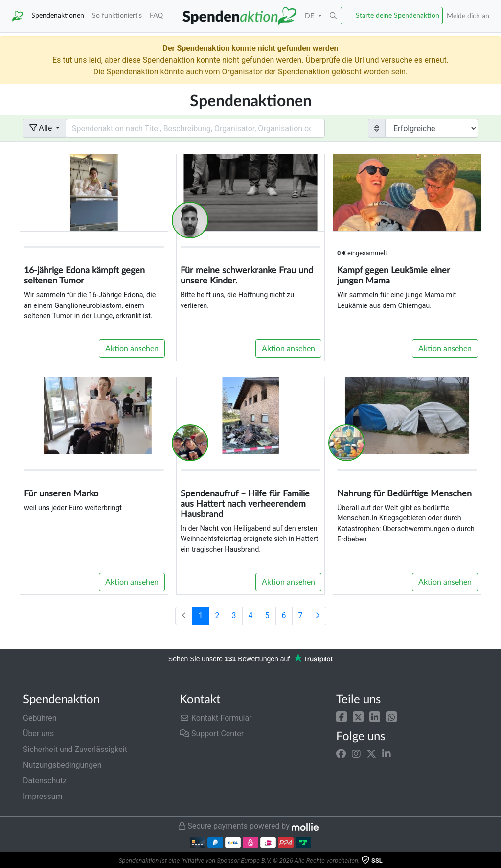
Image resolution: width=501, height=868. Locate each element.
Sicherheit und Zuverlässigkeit (75, 749)
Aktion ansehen (132, 349)
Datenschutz (45, 781)
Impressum (43, 796)
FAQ (156, 15)
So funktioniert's (117, 15)
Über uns (38, 734)
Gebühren (40, 718)
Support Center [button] (212, 734)
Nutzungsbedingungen (62, 765)
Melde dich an (468, 16)
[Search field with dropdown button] (195, 128)
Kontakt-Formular (216, 718)
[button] (342, 716)
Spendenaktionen (58, 15)
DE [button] (310, 16)
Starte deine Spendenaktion (398, 15)
